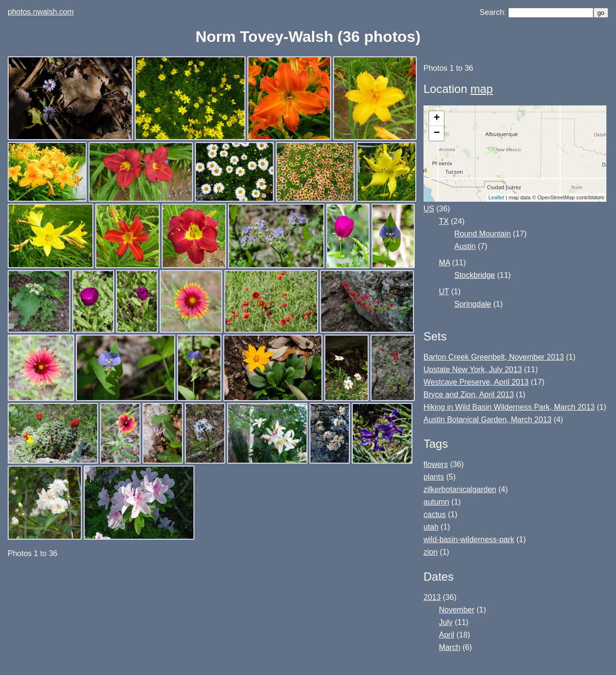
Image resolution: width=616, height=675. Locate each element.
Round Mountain (482, 234)
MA (444, 263)
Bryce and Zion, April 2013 (469, 395)
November (457, 610)
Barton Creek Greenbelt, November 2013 (494, 357)
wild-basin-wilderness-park (469, 539)
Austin (465, 246)
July (446, 622)
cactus (435, 514)
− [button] (437, 133)
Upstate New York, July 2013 (473, 370)
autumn (436, 502)
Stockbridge (475, 275)
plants (434, 477)
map (481, 89)
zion (430, 552)
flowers (436, 464)
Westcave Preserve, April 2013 (476, 382)
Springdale (473, 304)
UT (444, 292)
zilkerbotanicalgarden (460, 489)
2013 (432, 597)
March (449, 647)
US (429, 209)
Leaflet (496, 197)
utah (431, 527)
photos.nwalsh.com (41, 12)
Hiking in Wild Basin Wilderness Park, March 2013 (509, 407)
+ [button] (437, 118)
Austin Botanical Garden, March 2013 (488, 420)
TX (444, 221)
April (447, 635)
